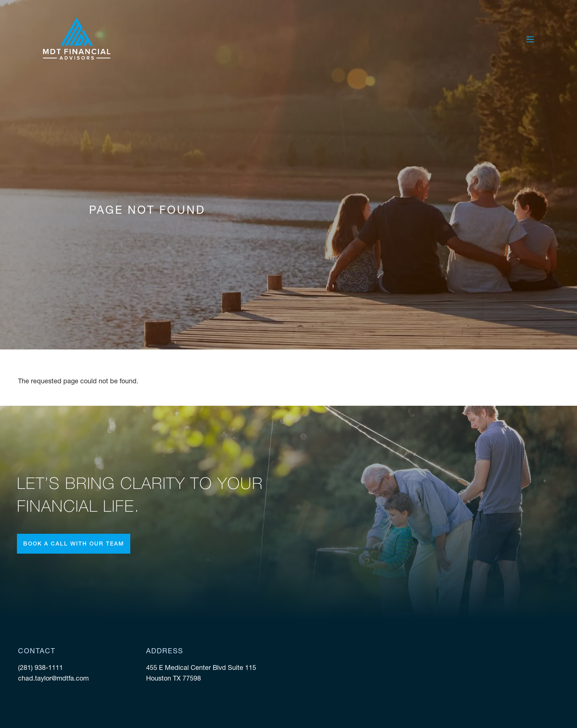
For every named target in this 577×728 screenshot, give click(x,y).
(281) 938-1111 (41, 667)
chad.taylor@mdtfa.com (53, 678)
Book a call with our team (74, 544)
